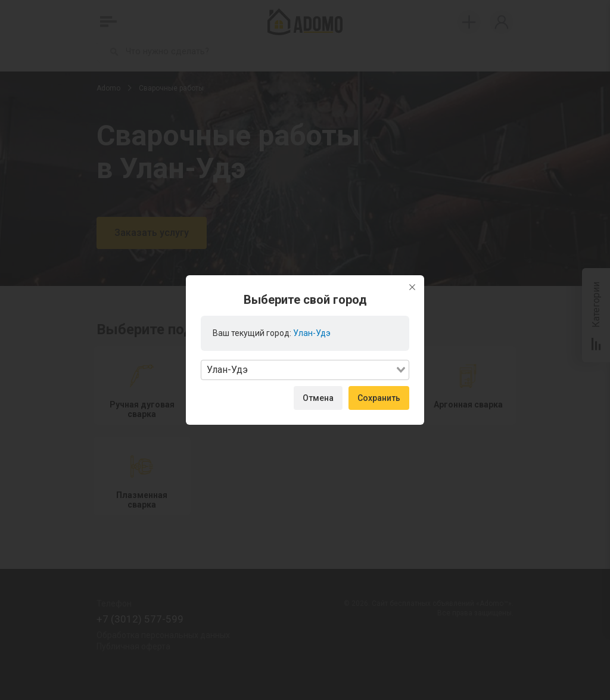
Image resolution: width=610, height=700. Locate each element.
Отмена (318, 398)
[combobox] (305, 370)
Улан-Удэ (312, 333)
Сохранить (379, 398)
